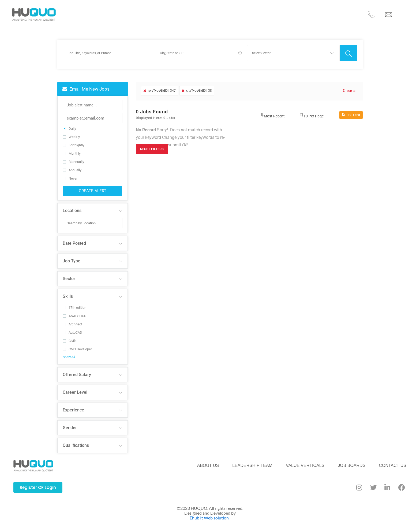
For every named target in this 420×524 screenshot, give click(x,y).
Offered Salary (77, 371)
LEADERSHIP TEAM (181, 13)
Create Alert (93, 188)
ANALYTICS (74, 313)
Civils (70, 338)
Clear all (350, 87)
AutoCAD (72, 329)
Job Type (72, 258)
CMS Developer (77, 346)
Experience (73, 407)
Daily (69, 125)
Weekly (71, 134)
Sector (69, 275)
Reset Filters (152, 146)
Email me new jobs (86, 86)
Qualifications (76, 442)
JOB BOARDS (277, 13)
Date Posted (74, 240)
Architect (72, 321)
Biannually (73, 159)
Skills (68, 293)
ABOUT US (139, 13)
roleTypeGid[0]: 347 (160, 87)
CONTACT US (317, 13)
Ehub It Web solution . (210, 514)
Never (70, 175)
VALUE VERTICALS (232, 13)
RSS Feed (351, 112)
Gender (70, 424)
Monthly (72, 150)
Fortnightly (74, 142)
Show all (69, 354)
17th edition (74, 304)
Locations (72, 207)
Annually (72, 167)
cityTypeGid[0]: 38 (197, 87)
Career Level (75, 389)
